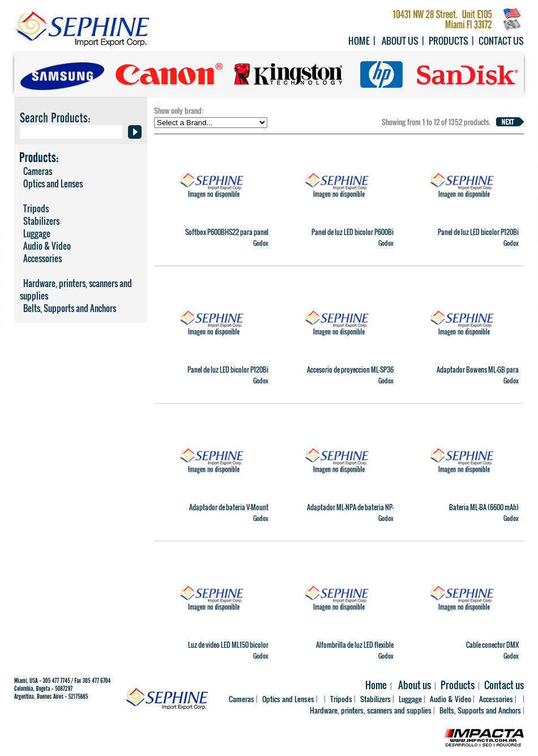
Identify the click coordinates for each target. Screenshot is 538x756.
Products (449, 41)
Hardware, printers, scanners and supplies (76, 289)
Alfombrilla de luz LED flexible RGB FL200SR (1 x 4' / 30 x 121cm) (350, 650)
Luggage (35, 233)
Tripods (34, 208)
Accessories (41, 258)
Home (359, 41)
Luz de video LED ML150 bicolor (228, 645)
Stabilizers (40, 221)
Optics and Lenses (51, 183)
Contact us (501, 41)
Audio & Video (45, 246)
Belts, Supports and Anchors (68, 308)
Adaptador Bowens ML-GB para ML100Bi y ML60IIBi (478, 374)
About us (400, 41)
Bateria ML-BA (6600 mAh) (484, 507)
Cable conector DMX (492, 645)
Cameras (36, 171)
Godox (261, 243)
